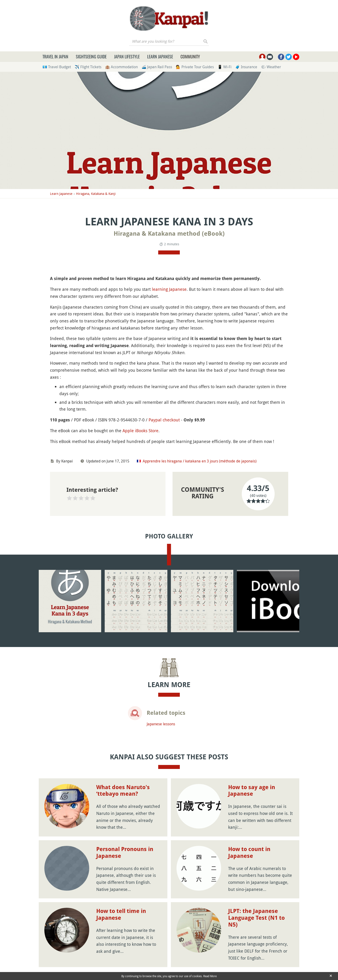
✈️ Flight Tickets (88, 67)
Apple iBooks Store (140, 431)
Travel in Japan (55, 57)
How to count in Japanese (249, 853)
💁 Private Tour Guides (195, 67)
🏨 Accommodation (121, 67)
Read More (210, 976)
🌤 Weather (271, 67)
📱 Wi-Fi (225, 67)
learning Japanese (169, 289)
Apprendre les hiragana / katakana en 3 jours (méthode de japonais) (200, 461)
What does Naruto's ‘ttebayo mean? (123, 791)
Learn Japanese (160, 57)
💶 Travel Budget (57, 67)
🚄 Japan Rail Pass (157, 67)
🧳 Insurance (246, 67)
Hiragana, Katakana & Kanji (96, 194)
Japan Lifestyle (127, 57)
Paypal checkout (164, 420)
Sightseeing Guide (91, 57)
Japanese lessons (161, 724)
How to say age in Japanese (252, 791)
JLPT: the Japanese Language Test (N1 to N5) (256, 918)
